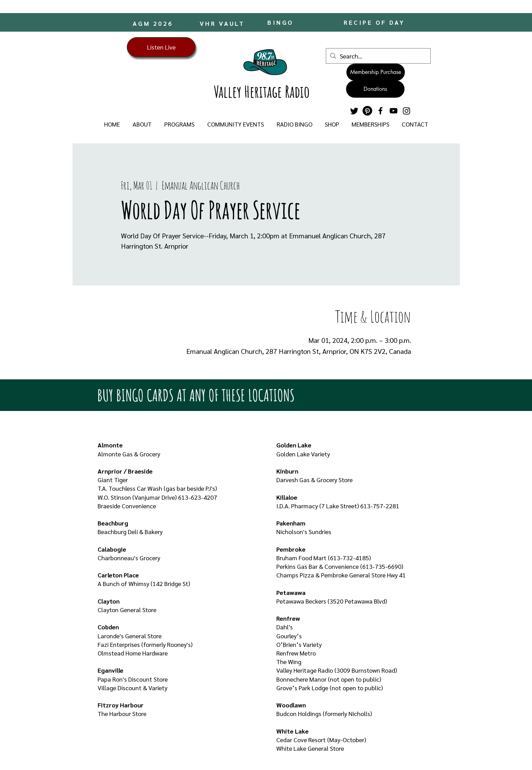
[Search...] (378, 56)
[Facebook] (380, 111)
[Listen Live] (161, 47)
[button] (142, 124)
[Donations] (375, 89)
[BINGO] (281, 22)
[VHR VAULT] (223, 23)
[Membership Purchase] (376, 72)
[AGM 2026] (153, 23)
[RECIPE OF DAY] (375, 22)
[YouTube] (394, 111)
